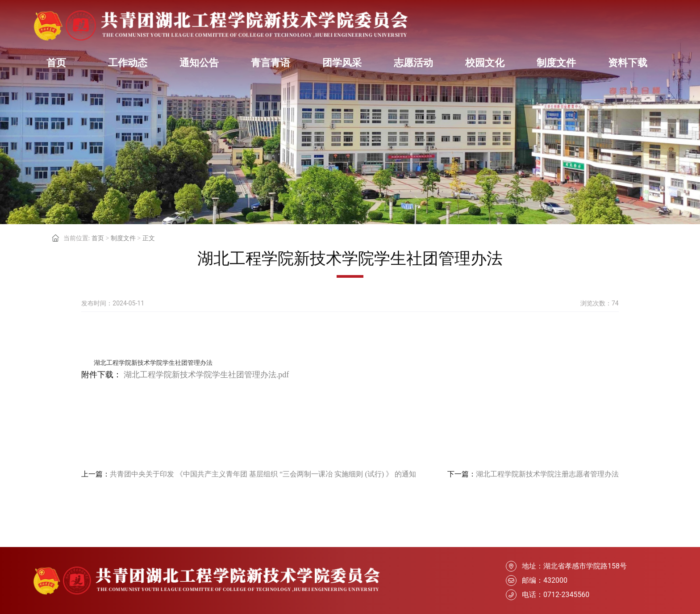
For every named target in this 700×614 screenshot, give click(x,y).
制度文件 (556, 63)
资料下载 (628, 63)
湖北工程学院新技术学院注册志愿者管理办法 (547, 474)
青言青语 (271, 63)
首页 (56, 63)
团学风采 (342, 63)
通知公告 (199, 63)
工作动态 (128, 63)
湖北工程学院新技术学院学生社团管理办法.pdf (206, 375)
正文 (149, 238)
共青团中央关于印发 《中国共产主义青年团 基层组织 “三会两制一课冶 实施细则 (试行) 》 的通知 (263, 474)
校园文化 (485, 63)
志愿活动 (413, 63)
